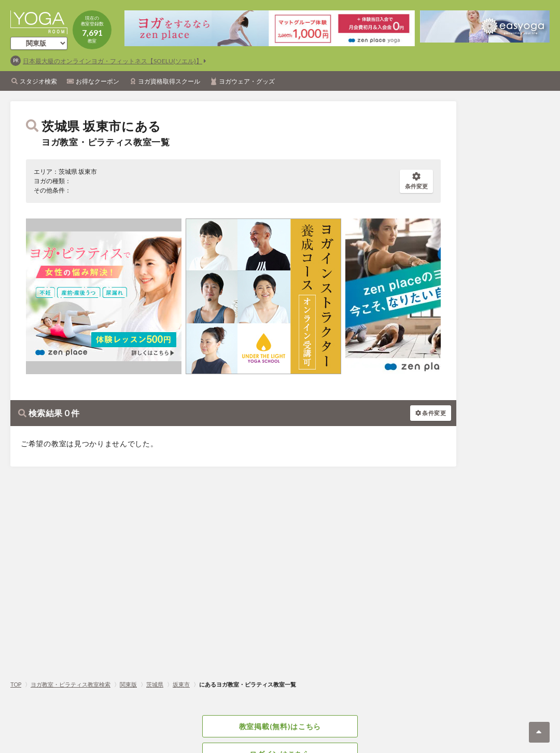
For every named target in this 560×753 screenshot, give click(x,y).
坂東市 (181, 684)
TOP (16, 684)
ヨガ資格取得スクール (169, 81)
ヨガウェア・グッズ (247, 81)
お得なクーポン (97, 81)
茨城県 (155, 684)
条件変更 (416, 181)
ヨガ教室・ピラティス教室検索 (71, 684)
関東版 (128, 684)
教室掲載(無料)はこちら (280, 726)
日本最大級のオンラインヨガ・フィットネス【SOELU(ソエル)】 (113, 61)
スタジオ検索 (38, 81)
